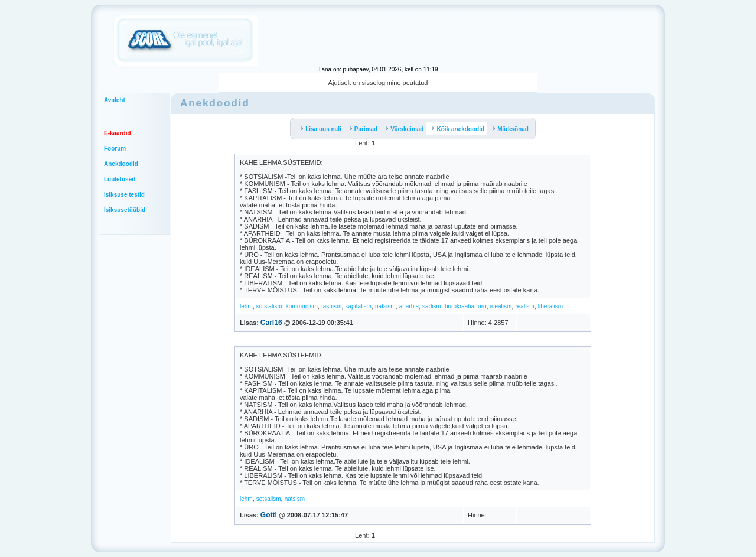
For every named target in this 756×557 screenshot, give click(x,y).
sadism (432, 306)
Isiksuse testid (124, 195)
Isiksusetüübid (125, 210)
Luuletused (120, 179)
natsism (385, 306)
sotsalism (269, 499)
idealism (501, 306)
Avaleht (115, 100)
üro (482, 306)
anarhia (409, 306)
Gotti (269, 515)
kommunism (302, 306)
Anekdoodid (121, 164)
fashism (331, 306)
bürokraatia (460, 306)
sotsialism (269, 306)
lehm (246, 306)
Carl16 (271, 323)
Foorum (115, 149)
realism (524, 306)
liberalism (550, 306)
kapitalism (358, 306)
